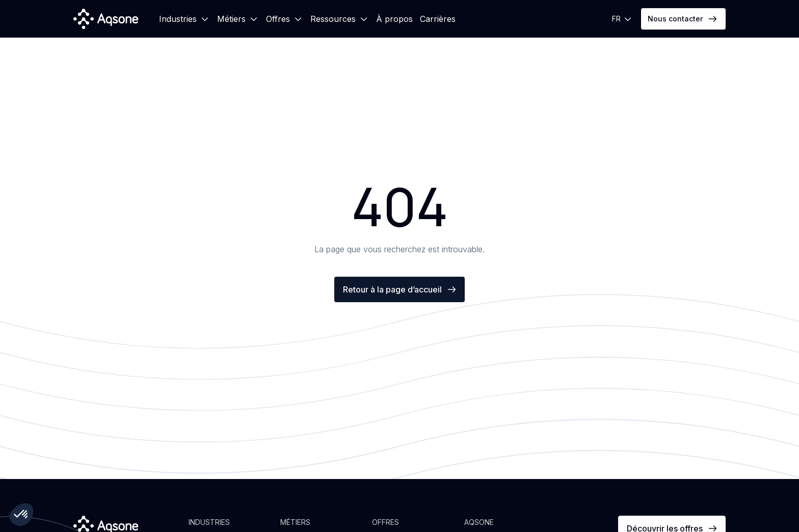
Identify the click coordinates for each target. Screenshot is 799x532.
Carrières (438, 19)
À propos (394, 19)
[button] (184, 19)
